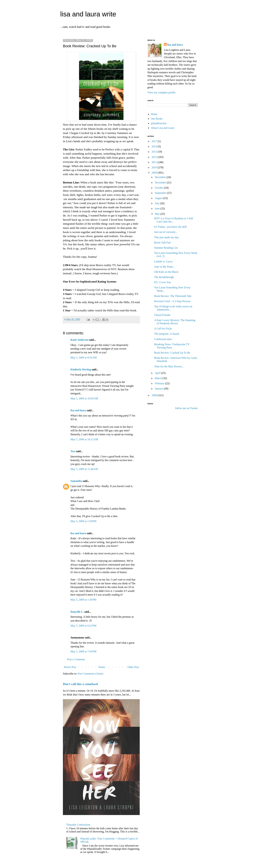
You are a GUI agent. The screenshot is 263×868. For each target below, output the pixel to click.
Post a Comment (76, 659)
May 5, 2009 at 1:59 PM (83, 600)
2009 (155, 173)
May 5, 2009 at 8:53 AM (84, 358)
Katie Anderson (79, 340)
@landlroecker (159, 123)
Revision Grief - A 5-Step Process (172, 301)
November (161, 183)
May (158, 214)
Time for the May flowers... (169, 366)
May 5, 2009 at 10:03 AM (84, 398)
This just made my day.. (167, 237)
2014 (155, 146)
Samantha (76, 481)
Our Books (157, 119)
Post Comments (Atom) (90, 674)
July (157, 203)
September (161, 193)
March (159, 378)
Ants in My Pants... (165, 267)
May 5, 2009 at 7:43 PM (83, 651)
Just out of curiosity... (166, 232)
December (161, 177)
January (159, 389)
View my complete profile (161, 92)
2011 (155, 162)
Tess (73, 451)
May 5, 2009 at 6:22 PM (83, 626)
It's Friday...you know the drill (170, 227)
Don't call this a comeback (81, 684)
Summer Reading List (166, 248)
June (158, 208)
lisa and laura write (88, 14)
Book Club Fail (162, 243)
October (160, 188)
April (158, 373)
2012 (155, 157)
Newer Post (70, 667)
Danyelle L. (77, 612)
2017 (155, 141)
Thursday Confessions (78, 825)
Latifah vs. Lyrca (163, 261)
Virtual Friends (162, 315)
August (159, 198)
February (160, 383)
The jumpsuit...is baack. (167, 334)
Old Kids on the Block (166, 272)
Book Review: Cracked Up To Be (172, 353)
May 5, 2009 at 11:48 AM (84, 469)
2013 (155, 152)
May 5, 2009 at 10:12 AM (84, 439)
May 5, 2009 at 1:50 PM (83, 521)
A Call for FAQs (163, 329)
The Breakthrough (164, 277)
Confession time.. (164, 339)
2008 (155, 395)
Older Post (133, 667)
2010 (155, 167)
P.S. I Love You (163, 282)
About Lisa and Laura (163, 128)
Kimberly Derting (81, 369)
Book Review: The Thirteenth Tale (173, 296)
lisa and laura (78, 410)
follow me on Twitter (186, 408)
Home (102, 667)
